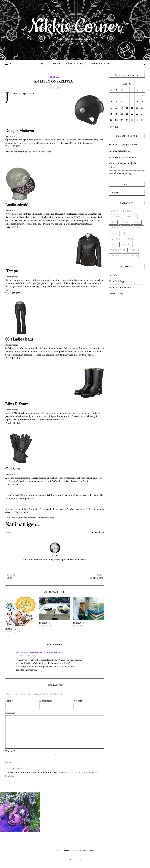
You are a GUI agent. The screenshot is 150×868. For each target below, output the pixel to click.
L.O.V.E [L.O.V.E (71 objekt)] (114, 233)
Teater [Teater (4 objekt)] (127, 245)
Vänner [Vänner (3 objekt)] (115, 256)
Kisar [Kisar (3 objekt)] (139, 228)
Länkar (71, 64)
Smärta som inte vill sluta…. (122, 157)
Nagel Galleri (100, 64)
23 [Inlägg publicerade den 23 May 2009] (137, 114)
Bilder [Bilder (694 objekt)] (127, 211)
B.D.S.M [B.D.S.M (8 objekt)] (114, 211)
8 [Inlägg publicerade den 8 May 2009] (132, 102)
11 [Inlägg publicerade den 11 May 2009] (111, 108)
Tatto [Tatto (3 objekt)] (114, 245)
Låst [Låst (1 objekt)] (125, 233)
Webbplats (78, 701)
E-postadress (46, 701)
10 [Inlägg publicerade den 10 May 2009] (142, 102)
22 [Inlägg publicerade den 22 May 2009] (132, 114)
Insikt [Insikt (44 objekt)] (114, 228)
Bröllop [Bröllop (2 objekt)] (131, 217)
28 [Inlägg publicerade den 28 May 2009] (127, 120)
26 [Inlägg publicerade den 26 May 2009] (116, 120)
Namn (9, 701)
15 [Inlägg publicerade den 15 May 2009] (132, 108)
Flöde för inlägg (117, 281)
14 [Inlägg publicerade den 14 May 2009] (127, 108)
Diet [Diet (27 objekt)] (113, 222)
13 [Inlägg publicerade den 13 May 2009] (122, 108)
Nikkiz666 (11, 629)
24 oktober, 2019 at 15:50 (25, 655)
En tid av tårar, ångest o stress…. (124, 145)
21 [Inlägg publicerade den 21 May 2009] (127, 114)
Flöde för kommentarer (120, 287)
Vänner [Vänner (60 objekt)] (135, 250)
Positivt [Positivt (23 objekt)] (116, 239)
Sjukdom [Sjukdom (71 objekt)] (130, 239)
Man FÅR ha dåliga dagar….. (122, 174)
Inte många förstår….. (119, 151)
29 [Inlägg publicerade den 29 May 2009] (132, 120)
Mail (44, 64)
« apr (111, 127)
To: (7, 759)
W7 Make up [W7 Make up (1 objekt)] (130, 256)
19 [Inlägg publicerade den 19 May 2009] (116, 114)
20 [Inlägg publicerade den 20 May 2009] (122, 114)
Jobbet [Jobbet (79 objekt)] (127, 228)
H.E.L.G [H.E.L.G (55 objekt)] (124, 222)
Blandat (55, 77)
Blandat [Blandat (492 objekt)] (116, 217)
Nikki (11, 532)
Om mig (56, 64)
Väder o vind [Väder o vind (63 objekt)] (118, 250)
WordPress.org (116, 294)
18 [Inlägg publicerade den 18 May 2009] (111, 114)
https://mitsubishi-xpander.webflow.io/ (41, 653)
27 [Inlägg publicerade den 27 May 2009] (122, 120)
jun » (118, 127)
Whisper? (10, 751)
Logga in (113, 275)
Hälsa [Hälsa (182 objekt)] (136, 222)
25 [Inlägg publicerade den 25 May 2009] (111, 120)
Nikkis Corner (75, 27)
